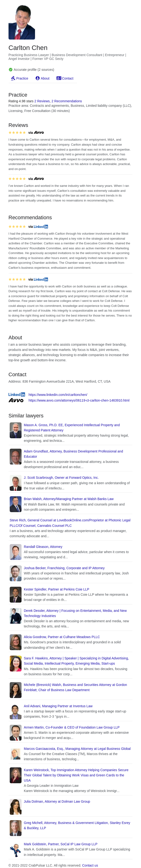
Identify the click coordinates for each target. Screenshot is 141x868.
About (45, 78)
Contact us (90, 865)
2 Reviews (42, 101)
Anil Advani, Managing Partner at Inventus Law (58, 706)
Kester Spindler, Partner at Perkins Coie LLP (57, 589)
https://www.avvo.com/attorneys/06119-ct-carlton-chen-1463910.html (79, 400)
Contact (68, 78)
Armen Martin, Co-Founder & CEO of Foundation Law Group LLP (72, 727)
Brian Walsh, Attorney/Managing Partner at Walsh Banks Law (69, 499)
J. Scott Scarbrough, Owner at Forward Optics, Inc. (61, 478)
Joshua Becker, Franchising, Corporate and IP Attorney (64, 568)
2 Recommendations (67, 101)
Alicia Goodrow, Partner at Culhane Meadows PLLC (62, 637)
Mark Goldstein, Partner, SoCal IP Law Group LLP (61, 844)
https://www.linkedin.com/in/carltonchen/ (58, 395)
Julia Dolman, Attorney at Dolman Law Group (57, 801)
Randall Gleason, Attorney (43, 547)
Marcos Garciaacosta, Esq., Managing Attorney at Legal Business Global (77, 749)
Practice (22, 78)
